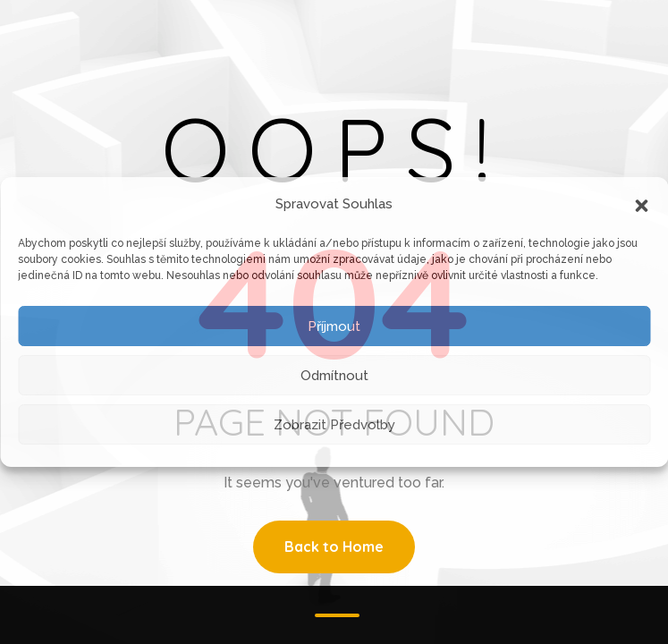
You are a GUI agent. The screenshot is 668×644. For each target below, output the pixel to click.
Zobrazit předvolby (334, 425)
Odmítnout (334, 376)
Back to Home (334, 547)
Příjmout (334, 326)
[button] (641, 204)
